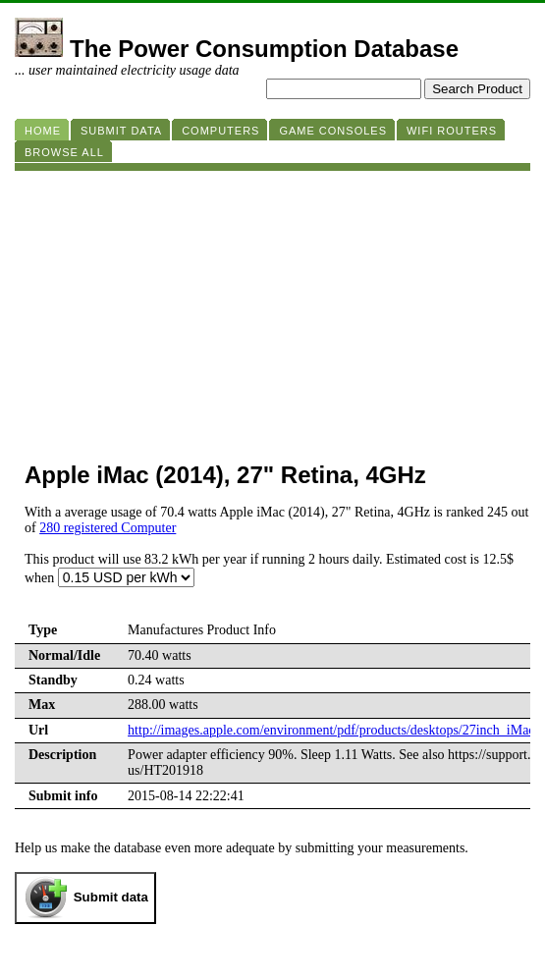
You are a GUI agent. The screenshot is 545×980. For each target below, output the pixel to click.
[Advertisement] (272, 308)
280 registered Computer (108, 528)
